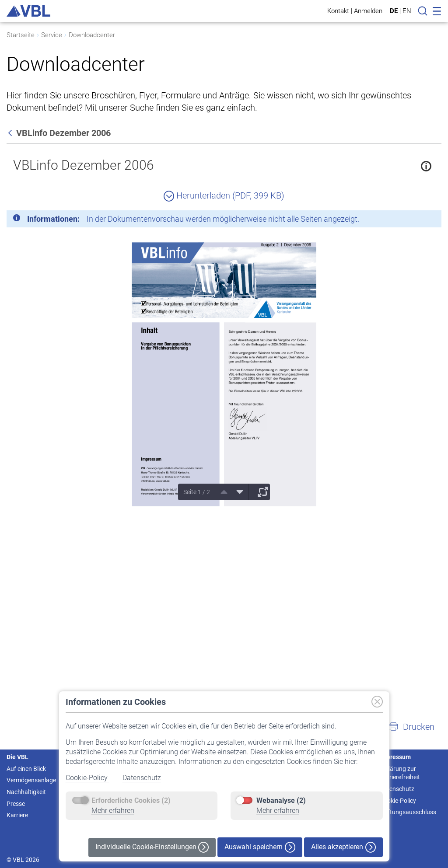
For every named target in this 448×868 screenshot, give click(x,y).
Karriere (17, 815)
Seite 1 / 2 (197, 492)
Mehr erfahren (113, 810)
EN (407, 11)
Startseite (21, 35)
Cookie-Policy (87, 778)
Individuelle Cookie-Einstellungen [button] (152, 847)
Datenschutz (142, 778)
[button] (411, 727)
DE (394, 11)
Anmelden (368, 11)
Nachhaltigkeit (26, 792)
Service (52, 35)
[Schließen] (411, 220)
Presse (16, 804)
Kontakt (338, 11)
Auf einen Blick (26, 769)
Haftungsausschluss (408, 812)
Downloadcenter (92, 35)
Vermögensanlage (31, 780)
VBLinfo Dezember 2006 (84, 165)
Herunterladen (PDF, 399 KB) (224, 195)
